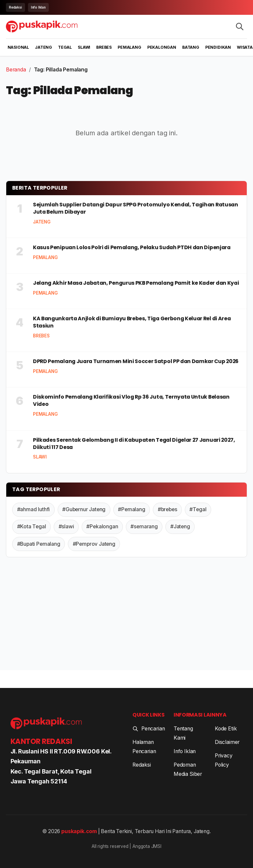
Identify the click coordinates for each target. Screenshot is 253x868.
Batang (191, 47)
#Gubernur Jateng (84, 509)
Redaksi (15, 7)
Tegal (65, 47)
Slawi (84, 47)
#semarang (144, 526)
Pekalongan (162, 47)
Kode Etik (226, 729)
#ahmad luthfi (34, 509)
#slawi (66, 526)
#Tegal (198, 509)
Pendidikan (218, 47)
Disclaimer (227, 742)
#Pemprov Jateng (94, 544)
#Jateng (180, 526)
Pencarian (149, 729)
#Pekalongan (102, 526)
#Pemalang (131, 509)
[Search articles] (240, 26)
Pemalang (129, 47)
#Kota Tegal (32, 526)
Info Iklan (38, 7)
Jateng (43, 47)
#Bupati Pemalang (39, 544)
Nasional (18, 47)
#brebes (168, 509)
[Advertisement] (126, 615)
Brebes (104, 47)
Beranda (16, 70)
